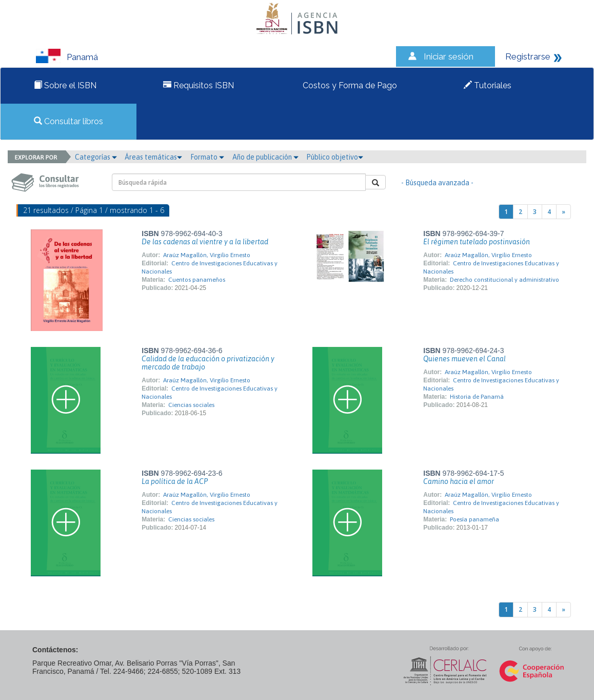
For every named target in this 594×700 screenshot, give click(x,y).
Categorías (96, 157)
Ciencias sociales (191, 405)
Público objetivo (335, 157)
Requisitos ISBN (199, 85)
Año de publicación (265, 157)
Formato (207, 157)
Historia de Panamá (477, 397)
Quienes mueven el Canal (464, 359)
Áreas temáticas (153, 157)
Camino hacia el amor (459, 481)
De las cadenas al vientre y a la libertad (205, 242)
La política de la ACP (175, 481)
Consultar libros (68, 121)
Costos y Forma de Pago (349, 85)
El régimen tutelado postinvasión (477, 242)
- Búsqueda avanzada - (437, 183)
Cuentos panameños (197, 280)
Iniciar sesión (449, 56)
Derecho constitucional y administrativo (504, 280)
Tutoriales (488, 85)
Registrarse (528, 56)
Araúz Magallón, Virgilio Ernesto (207, 255)
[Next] (563, 212)
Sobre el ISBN (65, 85)
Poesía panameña (474, 519)
